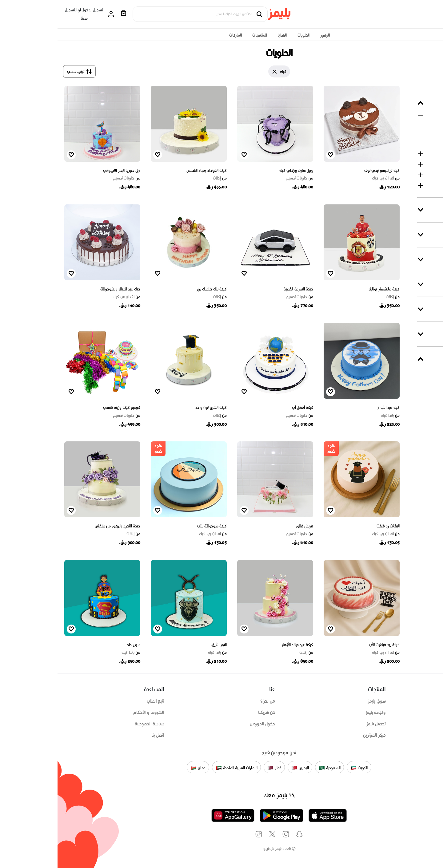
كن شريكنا (209, 712)
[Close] (217, 72)
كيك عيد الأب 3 (331, 407)
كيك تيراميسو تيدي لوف (324, 170)
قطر (217, 768)
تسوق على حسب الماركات (417, 724)
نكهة (426, 284)
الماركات (178, 35)
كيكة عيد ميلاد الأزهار (240, 645)
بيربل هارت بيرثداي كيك (239, 170)
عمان (140, 768)
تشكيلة (425, 260)
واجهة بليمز (318, 712)
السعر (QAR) (418, 334)
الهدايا (225, 35)
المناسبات (202, 35)
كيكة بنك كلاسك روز (154, 289)
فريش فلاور (247, 526)
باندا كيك (333, 416)
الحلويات (246, 35)
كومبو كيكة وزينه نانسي (64, 407)
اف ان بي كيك (328, 178)
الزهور (267, 35)
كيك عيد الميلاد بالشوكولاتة (63, 289)
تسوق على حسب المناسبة (416, 712)
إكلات (162, 178)
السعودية (272, 768)
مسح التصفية (421, 87)
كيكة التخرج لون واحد (154, 407)
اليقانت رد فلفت (331, 526)
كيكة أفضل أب (245, 407)
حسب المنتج (420, 103)
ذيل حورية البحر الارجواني (64, 170)
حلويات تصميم (242, 178)
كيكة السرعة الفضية (241, 289)
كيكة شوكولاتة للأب (154, 526)
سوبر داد (76, 645)
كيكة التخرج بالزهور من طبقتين (60, 526)
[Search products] (140, 14)
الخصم (425, 309)
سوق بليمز (319, 701)
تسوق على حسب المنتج (418, 701)
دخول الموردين (205, 724)
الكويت (301, 768)
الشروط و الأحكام (91, 712)
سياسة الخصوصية (92, 724)
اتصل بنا (100, 735)
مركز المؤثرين (317, 735)
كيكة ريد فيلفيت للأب (327, 645)
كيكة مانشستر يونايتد (327, 289)
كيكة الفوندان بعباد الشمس (149, 170)
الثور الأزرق (162, 645)
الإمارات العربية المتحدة (179, 768)
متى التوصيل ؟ (419, 359)
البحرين (243, 768)
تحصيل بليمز (319, 724)
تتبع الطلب (98, 701)
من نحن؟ (210, 701)
